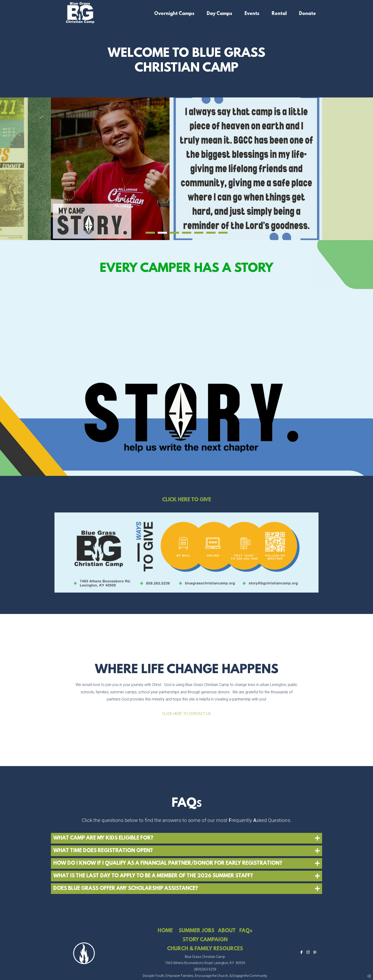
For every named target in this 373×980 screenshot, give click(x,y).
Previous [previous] (25, 169)
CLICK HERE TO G (183, 500)
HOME (165, 931)
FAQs (246, 931)
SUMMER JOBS (196, 931)
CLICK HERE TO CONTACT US (186, 714)
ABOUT (227, 931)
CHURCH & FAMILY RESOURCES (205, 949)
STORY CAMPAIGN (205, 940)
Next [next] (348, 169)
